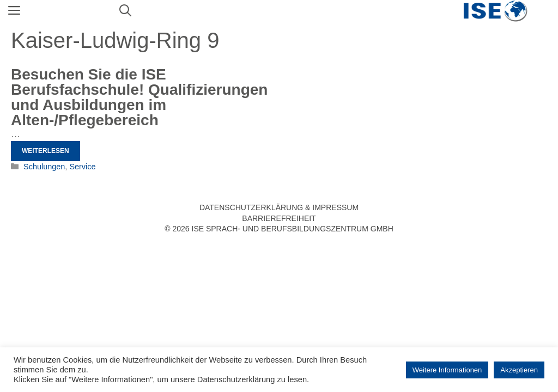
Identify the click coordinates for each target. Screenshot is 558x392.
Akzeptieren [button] (519, 370)
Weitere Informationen (447, 370)
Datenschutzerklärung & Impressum (279, 207)
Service (82, 167)
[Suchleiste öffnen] (125, 11)
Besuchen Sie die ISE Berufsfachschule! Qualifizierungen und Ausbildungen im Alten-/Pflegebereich (139, 97)
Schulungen (44, 167)
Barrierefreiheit (279, 218)
